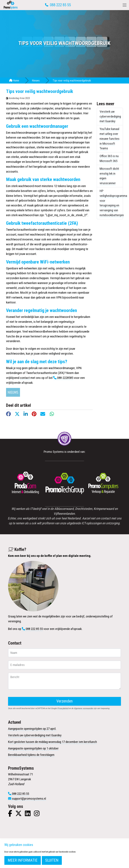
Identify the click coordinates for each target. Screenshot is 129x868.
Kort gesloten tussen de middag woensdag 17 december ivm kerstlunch (52, 742)
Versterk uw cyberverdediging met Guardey (110, 116)
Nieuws (36, 80)
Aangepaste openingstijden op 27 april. (32, 729)
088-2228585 (65, 378)
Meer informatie (23, 860)
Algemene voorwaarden (84, 708)
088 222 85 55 (60, 5)
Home (14, 80)
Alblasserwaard (64, 509)
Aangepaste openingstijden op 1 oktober (33, 748)
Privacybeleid (63, 708)
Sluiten (52, 860)
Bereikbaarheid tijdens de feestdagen (31, 755)
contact (25, 378)
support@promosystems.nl (29, 799)
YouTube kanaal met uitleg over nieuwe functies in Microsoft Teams (110, 139)
